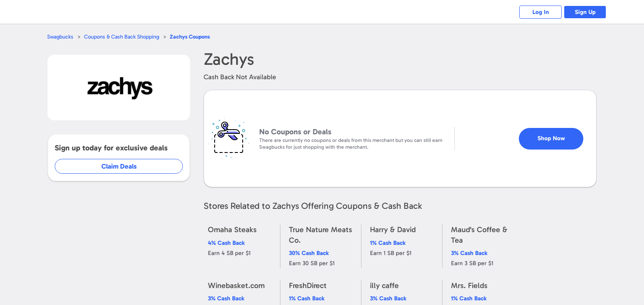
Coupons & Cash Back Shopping (122, 37)
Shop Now (551, 138)
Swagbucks (60, 37)
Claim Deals (119, 166)
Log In (541, 12)
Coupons (190, 37)
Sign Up (585, 12)
